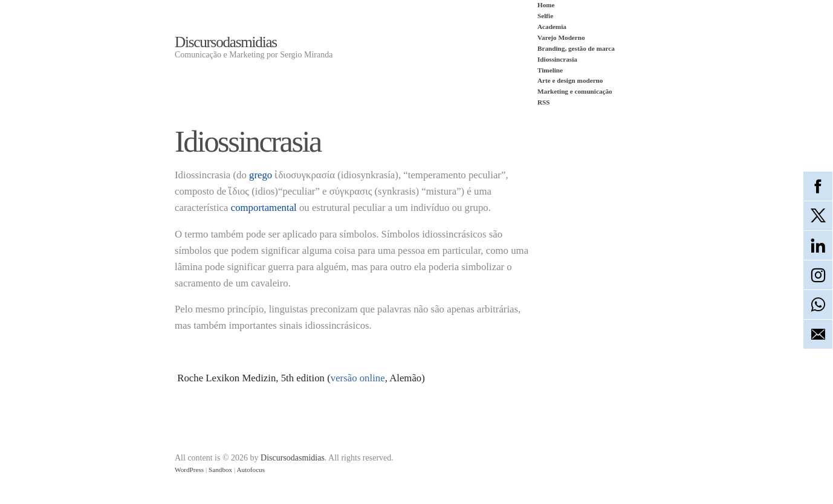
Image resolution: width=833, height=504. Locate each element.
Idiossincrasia (557, 59)
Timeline (550, 70)
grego (261, 175)
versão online (358, 378)
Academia (552, 27)
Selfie (545, 16)
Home (546, 5)
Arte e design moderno (570, 80)
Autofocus (251, 470)
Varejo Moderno (561, 37)
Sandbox (220, 470)
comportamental (264, 208)
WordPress (189, 470)
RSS (544, 102)
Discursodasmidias (226, 42)
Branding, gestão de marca (576, 48)
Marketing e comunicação (575, 91)
